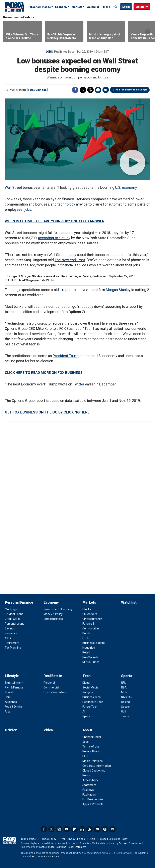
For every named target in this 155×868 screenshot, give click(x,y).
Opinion (11, 730)
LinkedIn (82, 829)
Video (48, 730)
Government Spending (58, 609)
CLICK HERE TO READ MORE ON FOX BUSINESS (44, 373)
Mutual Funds (91, 662)
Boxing (125, 702)
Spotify (105, 829)
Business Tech (92, 697)
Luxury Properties (55, 692)
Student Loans (14, 614)
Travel (9, 692)
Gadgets (88, 692)
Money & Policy (53, 614)
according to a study (54, 238)
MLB (124, 692)
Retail (86, 652)
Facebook (75, 90)
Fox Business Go (93, 799)
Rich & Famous (14, 687)
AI (84, 711)
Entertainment (14, 683)
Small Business (53, 619)
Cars (8, 697)
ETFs (86, 638)
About (87, 730)
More (107, 7)
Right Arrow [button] (148, 31)
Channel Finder (92, 737)
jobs (28, 209)
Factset (123, 843)
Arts (8, 711)
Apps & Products (93, 804)
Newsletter (97, 829)
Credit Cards (13, 619)
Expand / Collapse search (116, 7)
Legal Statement (77, 847)
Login (126, 7)
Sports (127, 676)
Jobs (49, 52)
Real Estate (53, 676)
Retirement (12, 643)
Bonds (86, 633)
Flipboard (74, 829)
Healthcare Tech (93, 702)
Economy (61, 7)
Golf (124, 711)
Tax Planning (13, 648)
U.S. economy (126, 187)
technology (66, 204)
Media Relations (93, 761)
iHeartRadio (112, 829)
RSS (90, 829)
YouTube (67, 829)
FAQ (85, 756)
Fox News (88, 790)
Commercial (51, 687)
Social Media (90, 687)
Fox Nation (89, 795)
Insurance (11, 633)
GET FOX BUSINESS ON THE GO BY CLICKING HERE (47, 412)
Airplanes (11, 702)
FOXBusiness (37, 90)
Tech (87, 676)
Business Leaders (94, 643)
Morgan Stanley (118, 290)
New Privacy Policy (48, 857)
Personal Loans (15, 624)
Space (86, 716)
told (56, 329)
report (67, 290)
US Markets (90, 614)
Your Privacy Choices (73, 839)
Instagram (59, 829)
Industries (89, 648)
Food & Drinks (13, 707)
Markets (77, 7)
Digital (86, 683)
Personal (49, 683)
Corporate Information (97, 766)
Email (106, 90)
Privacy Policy (91, 751)
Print (98, 90)
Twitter (83, 90)
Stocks (87, 609)
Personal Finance (39, 7)
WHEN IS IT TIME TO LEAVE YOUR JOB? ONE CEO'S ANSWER (55, 221)
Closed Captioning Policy (114, 839)
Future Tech (90, 707)
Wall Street (13, 187)
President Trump (66, 356)
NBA (124, 687)
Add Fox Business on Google (131, 90)
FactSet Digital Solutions (53, 847)
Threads (90, 90)
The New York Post (70, 260)
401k (8, 638)
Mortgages (12, 609)
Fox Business (14, 7)
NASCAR (127, 697)
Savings (10, 628)
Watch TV (142, 7)
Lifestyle (12, 676)
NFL (123, 683)
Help (92, 839)
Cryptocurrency (92, 619)
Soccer (126, 707)
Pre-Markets (90, 657)
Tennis (125, 716)
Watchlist (93, 7)
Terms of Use (91, 747)
